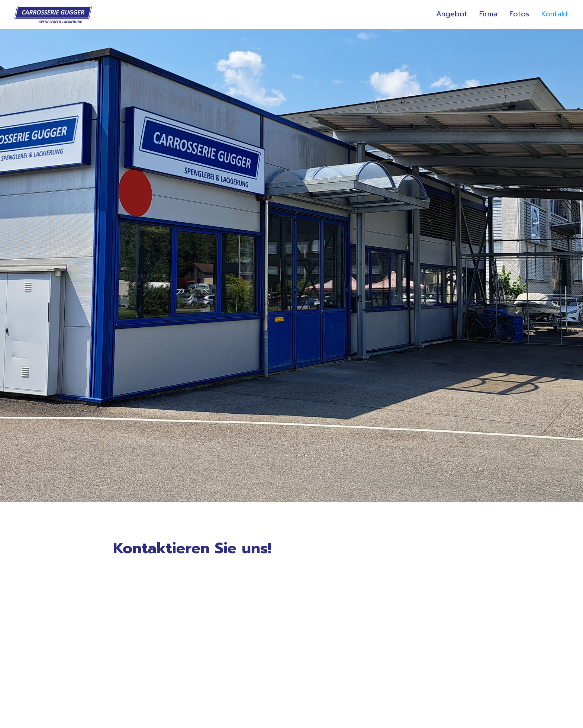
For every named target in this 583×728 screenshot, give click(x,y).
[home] (53, 15)
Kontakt (555, 15)
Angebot (452, 15)
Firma (488, 15)
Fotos (519, 15)
